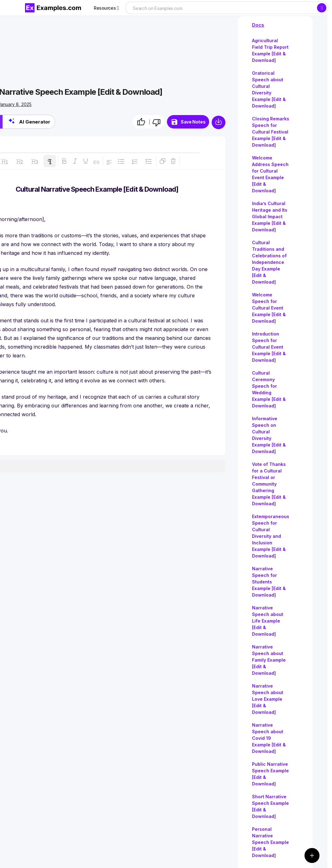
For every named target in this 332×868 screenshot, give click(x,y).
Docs (258, 25)
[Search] (322, 8)
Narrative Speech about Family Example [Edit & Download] (269, 660)
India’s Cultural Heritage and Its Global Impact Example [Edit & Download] (270, 217)
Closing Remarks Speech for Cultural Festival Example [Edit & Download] (271, 132)
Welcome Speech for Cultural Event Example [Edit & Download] (269, 308)
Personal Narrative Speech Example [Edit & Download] (270, 842)
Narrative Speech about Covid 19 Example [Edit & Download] (269, 738)
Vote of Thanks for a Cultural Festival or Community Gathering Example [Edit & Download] (269, 484)
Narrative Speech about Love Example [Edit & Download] (268, 699)
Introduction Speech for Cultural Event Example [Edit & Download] (269, 347)
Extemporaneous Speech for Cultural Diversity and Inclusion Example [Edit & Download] (271, 536)
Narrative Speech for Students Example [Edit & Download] (269, 582)
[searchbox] (221, 8)
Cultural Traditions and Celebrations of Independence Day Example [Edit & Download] (269, 262)
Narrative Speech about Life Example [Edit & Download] (268, 621)
